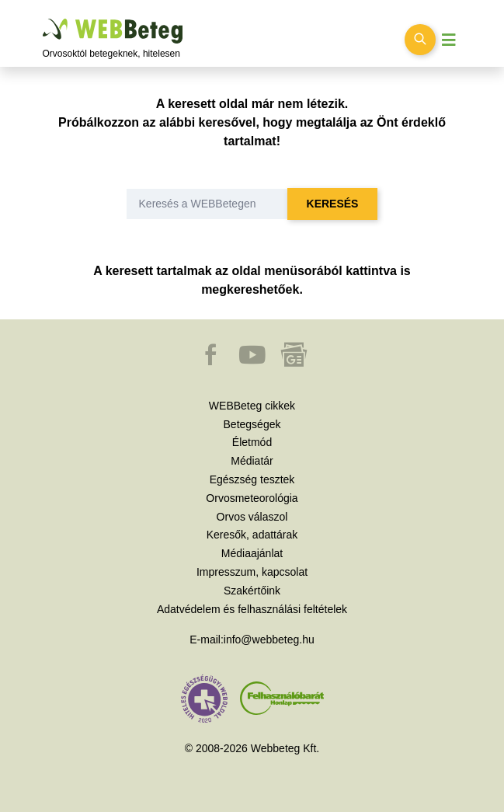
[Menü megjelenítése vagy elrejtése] (449, 40)
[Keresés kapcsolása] (420, 40)
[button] (212, 362)
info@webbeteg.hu (269, 639)
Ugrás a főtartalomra (43, 19)
